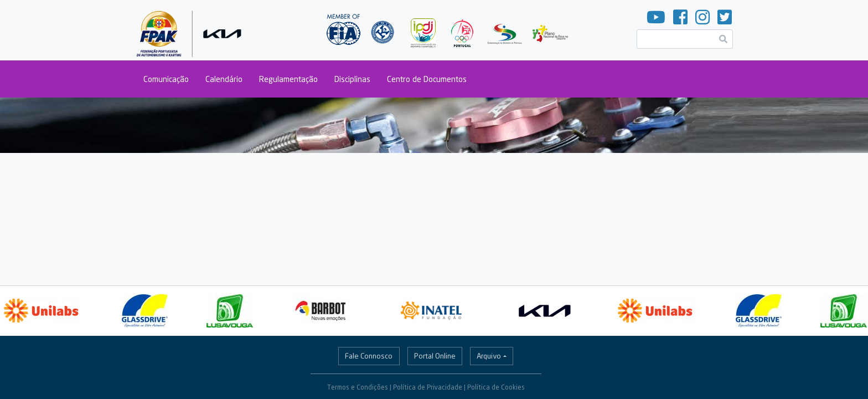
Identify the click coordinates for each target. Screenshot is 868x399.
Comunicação (166, 79)
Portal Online (435, 356)
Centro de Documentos (427, 79)
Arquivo (489, 356)
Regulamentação (288, 79)
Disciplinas (352, 79)
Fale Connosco (369, 356)
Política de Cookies (496, 387)
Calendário (224, 79)
